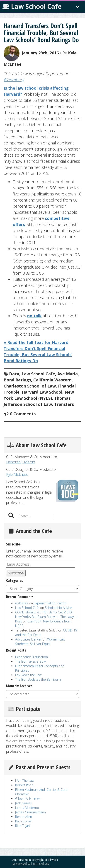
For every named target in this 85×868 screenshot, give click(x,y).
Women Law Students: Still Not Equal (40, 642)
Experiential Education (50, 603)
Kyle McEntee (17, 474)
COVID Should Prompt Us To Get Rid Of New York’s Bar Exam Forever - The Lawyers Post (47, 617)
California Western (52, 380)
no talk (34, 316)
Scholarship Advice (58, 608)
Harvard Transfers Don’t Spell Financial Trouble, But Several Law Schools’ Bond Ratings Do (41, 33)
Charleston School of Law (30, 386)
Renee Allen (24, 817)
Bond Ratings (17, 380)
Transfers (64, 404)
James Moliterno (27, 808)
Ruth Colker (24, 821)
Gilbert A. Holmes (28, 799)
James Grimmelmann (30, 812)
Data (14, 374)
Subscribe (16, 573)
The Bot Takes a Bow (30, 661)
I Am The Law (25, 781)
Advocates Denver (28, 639)
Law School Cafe (32, 6)
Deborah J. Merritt (21, 462)
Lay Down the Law (28, 675)
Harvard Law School (42, 392)
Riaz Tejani (23, 826)
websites (22, 603)
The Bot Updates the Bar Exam (38, 679)
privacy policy (21, 864)
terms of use (41, 864)
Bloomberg (14, 80)
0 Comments (23, 414)
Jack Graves (23, 803)
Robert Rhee (24, 785)
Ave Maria (68, 374)
